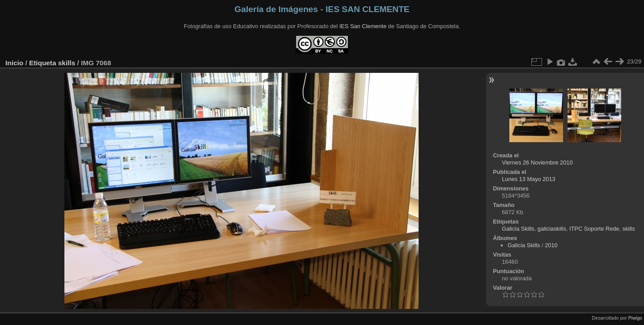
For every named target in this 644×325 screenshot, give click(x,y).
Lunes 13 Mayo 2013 (529, 179)
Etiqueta (43, 63)
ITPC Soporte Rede (594, 229)
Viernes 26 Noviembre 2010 (537, 162)
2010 (551, 245)
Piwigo (635, 318)
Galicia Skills (518, 229)
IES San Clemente (363, 26)
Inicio (14, 63)
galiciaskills (552, 229)
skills (67, 63)
